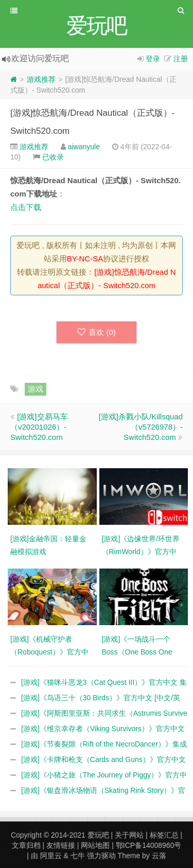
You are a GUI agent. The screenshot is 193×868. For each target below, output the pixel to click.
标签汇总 (164, 835)
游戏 (36, 389)
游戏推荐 (41, 79)
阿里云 (51, 856)
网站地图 (95, 845)
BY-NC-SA (85, 259)
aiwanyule (84, 147)
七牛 (78, 856)
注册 (181, 59)
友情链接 (61, 845)
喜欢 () (97, 332)
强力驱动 (101, 856)
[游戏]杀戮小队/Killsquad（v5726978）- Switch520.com (141, 427)
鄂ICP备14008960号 (149, 845)
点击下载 (26, 207)
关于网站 (129, 835)
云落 (159, 856)
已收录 (53, 157)
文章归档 (26, 845)
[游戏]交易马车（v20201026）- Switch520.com (39, 427)
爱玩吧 (98, 835)
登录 (153, 59)
